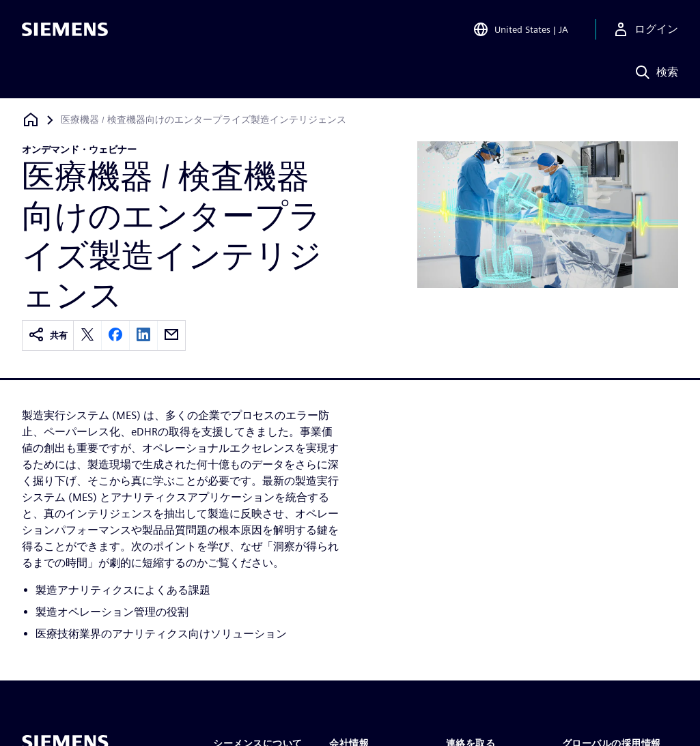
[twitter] (87, 335)
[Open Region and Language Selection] (520, 30)
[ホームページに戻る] (31, 120)
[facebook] (115, 335)
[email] (171, 335)
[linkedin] (143, 335)
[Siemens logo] (65, 30)
